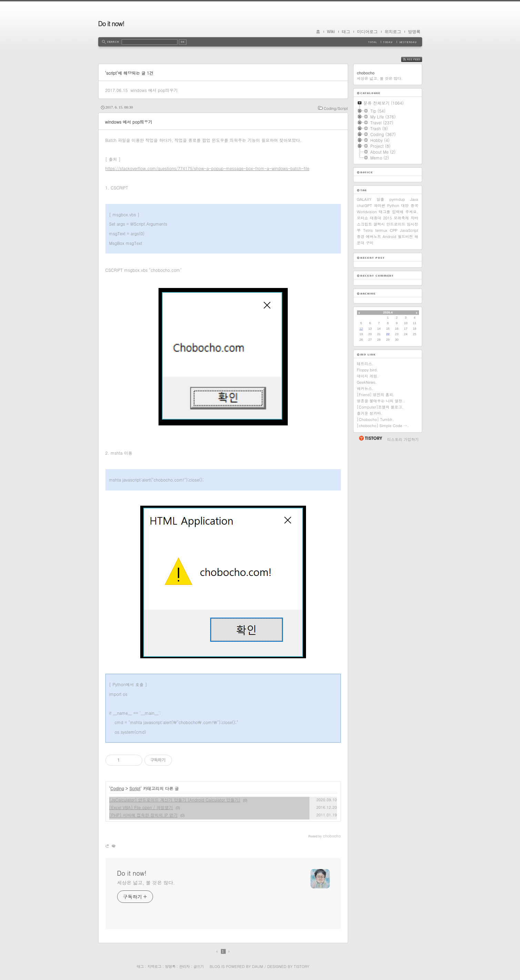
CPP (394, 230)
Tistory (302, 966)
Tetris (368, 230)
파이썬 (380, 205)
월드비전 (405, 236)
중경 (361, 236)
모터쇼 (363, 218)
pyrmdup (397, 199)
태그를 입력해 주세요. (398, 212)
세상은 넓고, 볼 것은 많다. (146, 883)
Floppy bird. (368, 370)
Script (135, 788)
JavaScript (409, 230)
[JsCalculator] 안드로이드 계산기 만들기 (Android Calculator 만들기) (175, 800)
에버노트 (374, 236)
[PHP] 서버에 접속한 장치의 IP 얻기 (144, 815)
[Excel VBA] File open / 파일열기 (141, 807)
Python (393, 205)
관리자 (184, 966)
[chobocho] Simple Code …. (383, 426)
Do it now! (111, 24)
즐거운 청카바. (370, 413)
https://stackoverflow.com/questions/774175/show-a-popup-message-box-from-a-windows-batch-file (207, 168)
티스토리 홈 (370, 438)
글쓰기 (198, 966)
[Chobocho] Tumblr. (375, 419)
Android (389, 236)
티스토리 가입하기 (403, 439)
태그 (346, 32)
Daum (257, 966)
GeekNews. (367, 382)
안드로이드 (396, 224)
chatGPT (365, 205)
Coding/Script (336, 108)
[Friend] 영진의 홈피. (376, 395)
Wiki (331, 32)
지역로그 (154, 966)
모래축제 (401, 218)
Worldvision (367, 212)
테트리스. (365, 364)
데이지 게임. (368, 376)
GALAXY (364, 199)
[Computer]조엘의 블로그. (380, 407)
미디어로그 (367, 32)
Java (414, 199)
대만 (405, 205)
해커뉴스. (365, 388)
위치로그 (393, 32)
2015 (388, 218)
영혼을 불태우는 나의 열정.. (381, 401)
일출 (380, 199)
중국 (414, 205)
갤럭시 (379, 224)
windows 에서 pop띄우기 (154, 90)
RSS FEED (417, 59)
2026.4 (388, 312)
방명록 (414, 32)
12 (361, 329)
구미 (370, 243)
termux (381, 230)
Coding (117, 788)
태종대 (376, 218)
